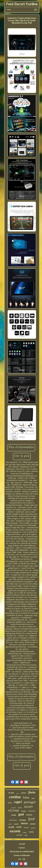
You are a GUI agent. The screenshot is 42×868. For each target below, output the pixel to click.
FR (24, 859)
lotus (26, 797)
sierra (24, 823)
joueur (20, 808)
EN (20, 859)
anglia (16, 824)
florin (32, 792)
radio (19, 827)
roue (33, 798)
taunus (24, 811)
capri (18, 802)
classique (23, 820)
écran (14, 815)
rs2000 (10, 824)
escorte (15, 831)
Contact (22, 848)
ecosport (13, 808)
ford (31, 819)
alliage (14, 811)
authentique (13, 820)
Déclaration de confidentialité (22, 852)
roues (29, 815)
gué (21, 814)
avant (11, 793)
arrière (20, 835)
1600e (31, 832)
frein (10, 803)
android (26, 828)
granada (33, 828)
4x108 (11, 827)
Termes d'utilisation (22, 855)
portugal (30, 802)
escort (28, 806)
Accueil (22, 844)
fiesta (18, 794)
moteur (33, 824)
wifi (26, 835)
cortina (15, 797)
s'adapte (25, 833)
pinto (24, 793)
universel (32, 811)
